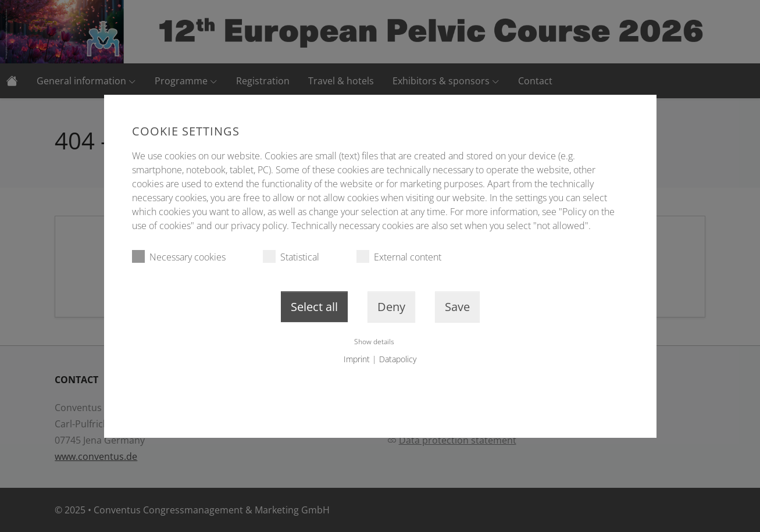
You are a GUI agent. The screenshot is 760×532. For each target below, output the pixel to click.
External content (399, 257)
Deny (391, 307)
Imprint (357, 359)
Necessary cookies (179, 257)
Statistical (291, 257)
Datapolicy (398, 359)
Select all (314, 307)
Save (457, 307)
